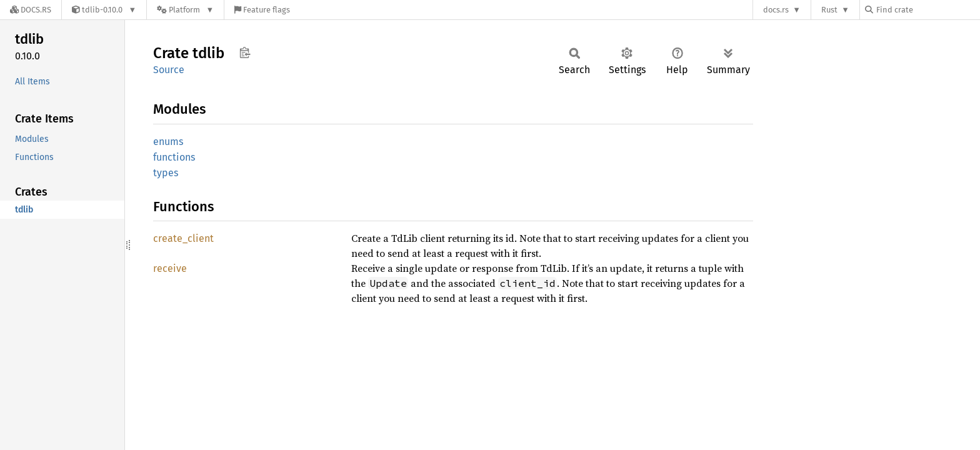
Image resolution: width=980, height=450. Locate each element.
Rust (829, 10)
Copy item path (245, 52)
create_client (183, 238)
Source (169, 70)
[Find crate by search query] (927, 10)
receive (170, 268)
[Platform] (185, 10)
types (166, 173)
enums (168, 142)
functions (174, 157)
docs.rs (776, 10)
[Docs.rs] (31, 10)
